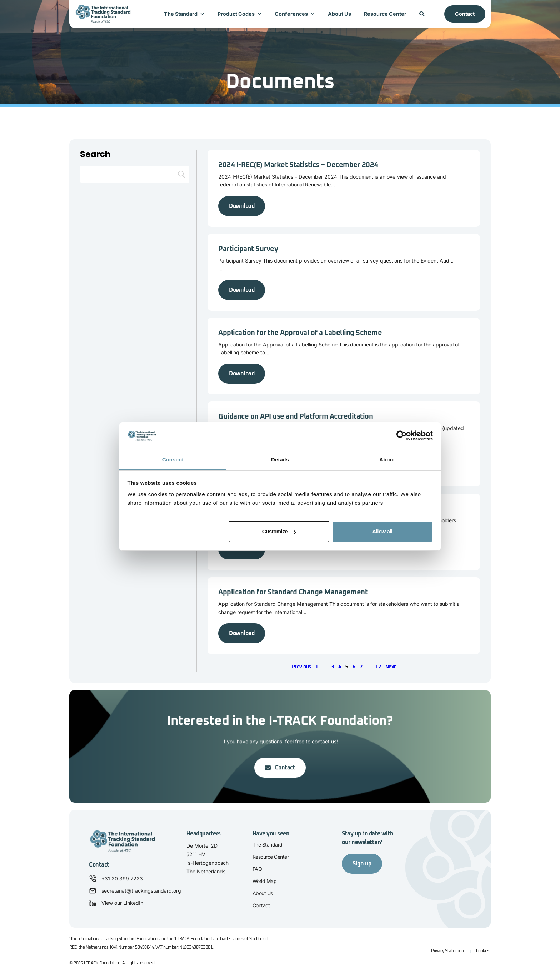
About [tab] (387, 460)
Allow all (382, 531)
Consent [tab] (173, 460)
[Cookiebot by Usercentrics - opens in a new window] (402, 436)
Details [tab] (280, 460)
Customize (279, 531)
